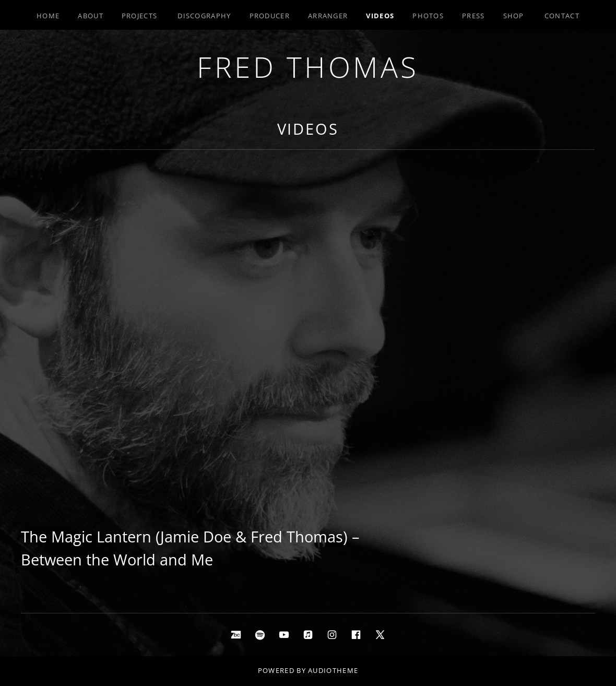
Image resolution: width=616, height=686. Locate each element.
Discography (204, 16)
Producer (270, 16)
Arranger (328, 16)
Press (473, 16)
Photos (428, 16)
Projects (139, 16)
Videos (380, 16)
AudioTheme (333, 670)
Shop (514, 16)
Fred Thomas (308, 67)
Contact (562, 16)
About (91, 16)
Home (48, 16)
